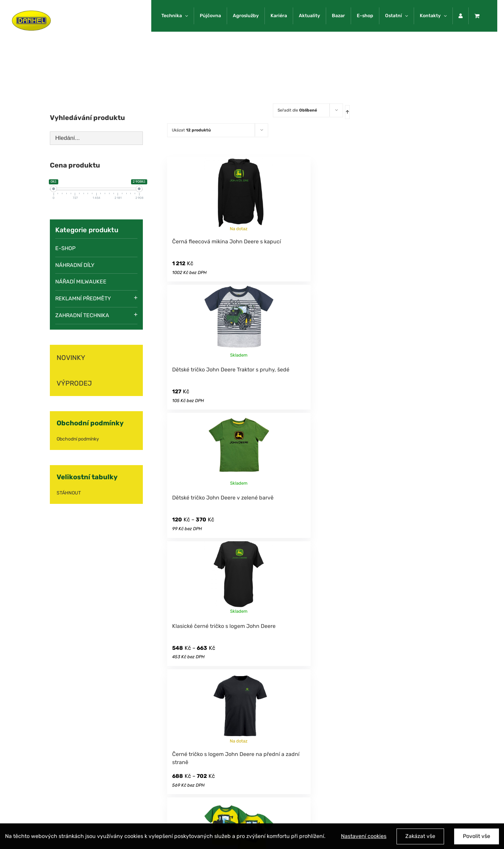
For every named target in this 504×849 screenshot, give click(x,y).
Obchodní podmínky (78, 439)
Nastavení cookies (364, 838)
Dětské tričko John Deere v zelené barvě (223, 498)
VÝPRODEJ (74, 383)
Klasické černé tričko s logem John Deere (224, 626)
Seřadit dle (297, 110)
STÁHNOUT (69, 493)
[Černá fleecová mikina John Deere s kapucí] (239, 194)
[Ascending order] (347, 112)
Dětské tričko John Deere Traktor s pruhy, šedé (231, 370)
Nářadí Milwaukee (81, 282)
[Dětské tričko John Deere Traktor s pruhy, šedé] (239, 322)
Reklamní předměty (83, 298)
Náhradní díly (75, 265)
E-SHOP (65, 248)
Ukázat (191, 130)
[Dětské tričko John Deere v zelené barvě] (239, 450)
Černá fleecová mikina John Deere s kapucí (227, 241)
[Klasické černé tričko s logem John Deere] (239, 578)
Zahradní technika (82, 315)
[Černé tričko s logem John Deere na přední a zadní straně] (239, 706)
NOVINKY (71, 358)
